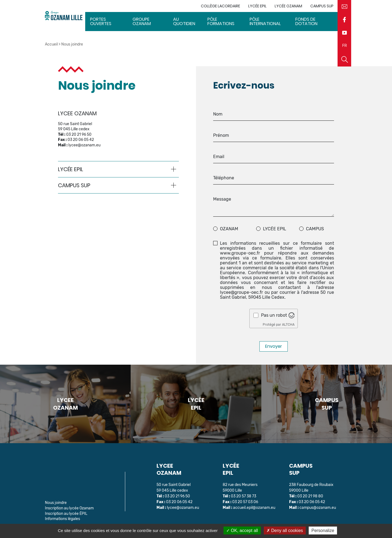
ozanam (229, 229)
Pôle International (265, 21)
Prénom (221, 135)
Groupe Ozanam (142, 21)
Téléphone (224, 178)
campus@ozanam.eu (318, 508)
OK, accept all (242, 531)
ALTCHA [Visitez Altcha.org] (288, 325)
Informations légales (62, 519)
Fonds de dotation (306, 21)
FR (344, 46)
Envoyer (274, 346)
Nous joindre (56, 503)
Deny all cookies (285, 531)
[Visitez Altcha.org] (292, 315)
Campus (315, 229)
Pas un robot (274, 315)
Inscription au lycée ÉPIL (66, 514)
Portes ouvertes (101, 21)
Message (222, 199)
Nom (218, 114)
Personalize (323, 531)
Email (219, 157)
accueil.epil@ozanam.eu (254, 508)
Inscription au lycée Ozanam (69, 508)
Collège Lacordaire (220, 6)
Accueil (51, 44)
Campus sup (322, 6)
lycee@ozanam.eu (84, 145)
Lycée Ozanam (288, 6)
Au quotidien (184, 21)
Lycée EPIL (257, 6)
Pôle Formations (221, 21)
